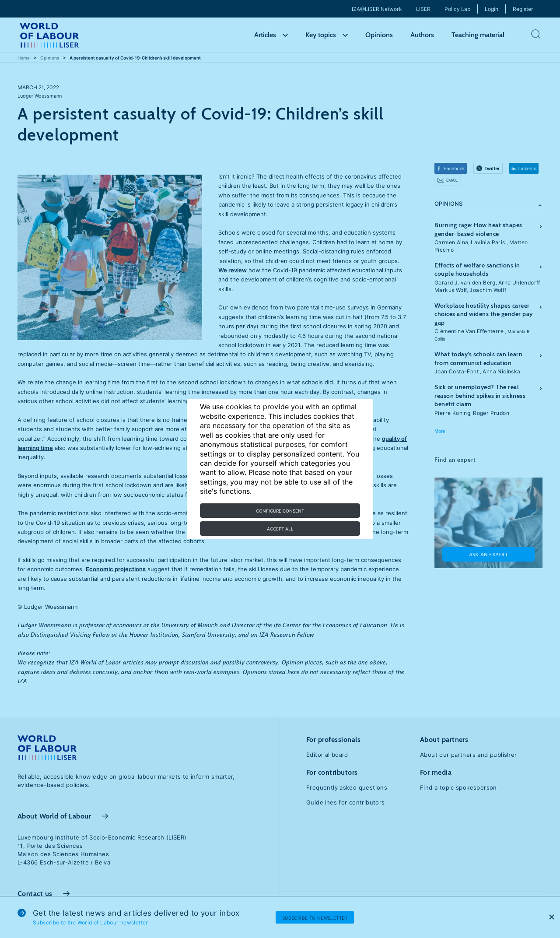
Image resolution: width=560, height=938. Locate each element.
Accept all (280, 529)
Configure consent (280, 511)
